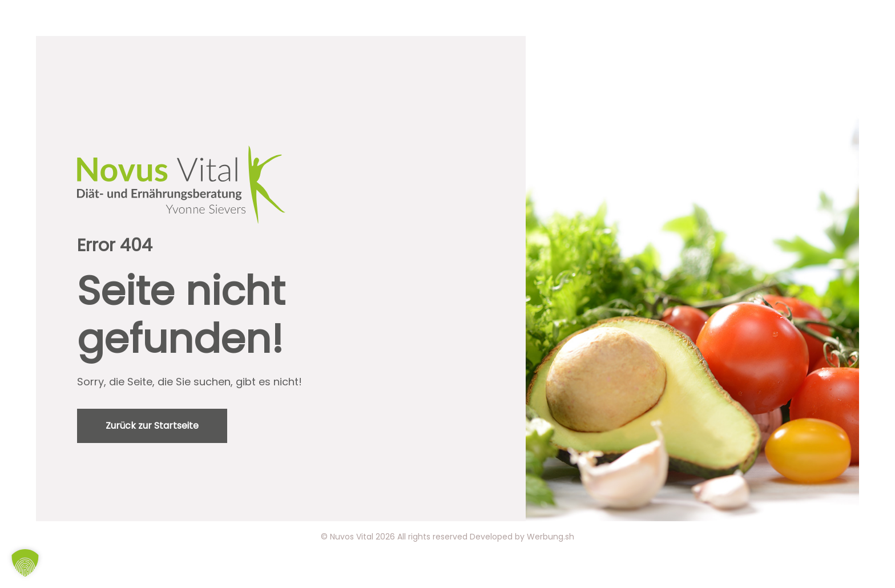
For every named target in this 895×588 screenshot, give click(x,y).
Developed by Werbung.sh (522, 537)
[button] (25, 563)
